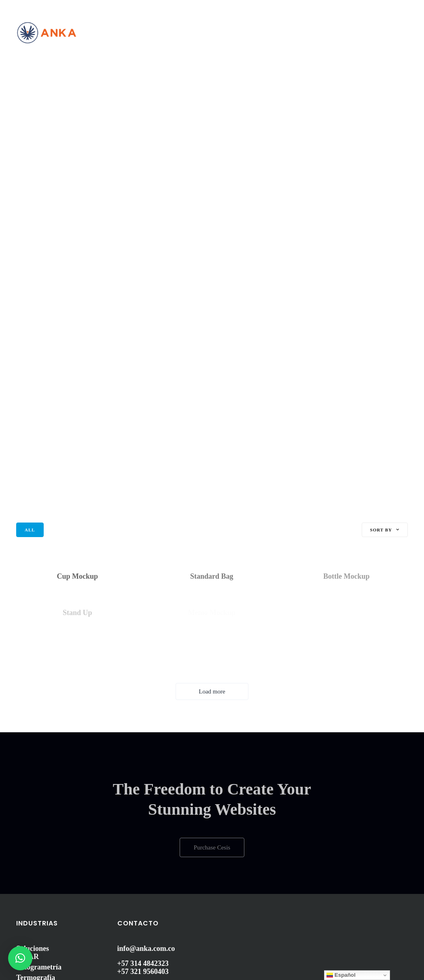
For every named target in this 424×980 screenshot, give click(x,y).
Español (341, 975)
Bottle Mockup (347, 576)
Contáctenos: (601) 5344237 (52, 7)
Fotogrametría (39, 967)
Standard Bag (212, 576)
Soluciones (33, 948)
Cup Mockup (78, 576)
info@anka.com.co (146, 948)
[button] (20, 958)
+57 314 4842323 (143, 963)
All (30, 530)
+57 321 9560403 (143, 972)
